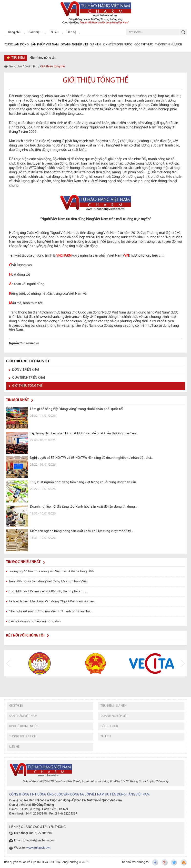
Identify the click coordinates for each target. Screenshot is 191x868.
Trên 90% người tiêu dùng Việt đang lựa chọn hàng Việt (48, 581)
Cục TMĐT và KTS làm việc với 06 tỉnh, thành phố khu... (48, 591)
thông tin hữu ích (23, 737)
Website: (32, 848)
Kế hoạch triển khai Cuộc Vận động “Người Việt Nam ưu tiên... (52, 601)
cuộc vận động (17, 45)
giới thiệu (16, 706)
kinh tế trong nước (24, 726)
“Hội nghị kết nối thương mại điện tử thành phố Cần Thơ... (50, 612)
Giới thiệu (31, 67)
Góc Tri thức (144, 45)
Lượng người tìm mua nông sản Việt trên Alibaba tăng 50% (51, 571)
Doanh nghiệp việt (114, 716)
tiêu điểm (18, 58)
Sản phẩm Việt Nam (45, 45)
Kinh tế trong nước (118, 45)
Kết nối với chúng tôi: (136, 862)
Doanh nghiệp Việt (74, 45)
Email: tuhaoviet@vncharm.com (35, 841)
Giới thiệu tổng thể (27, 386)
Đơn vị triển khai (25, 370)
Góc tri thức (110, 726)
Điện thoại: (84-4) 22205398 (33, 833)
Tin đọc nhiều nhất (23, 562)
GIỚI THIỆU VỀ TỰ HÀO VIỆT (28, 361)
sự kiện (95, 45)
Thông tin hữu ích (169, 45)
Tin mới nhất (17, 400)
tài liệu (106, 737)
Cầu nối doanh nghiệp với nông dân (35, 622)
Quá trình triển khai (29, 378)
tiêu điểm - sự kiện (114, 706)
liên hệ (14, 747)
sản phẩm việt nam (23, 716)
